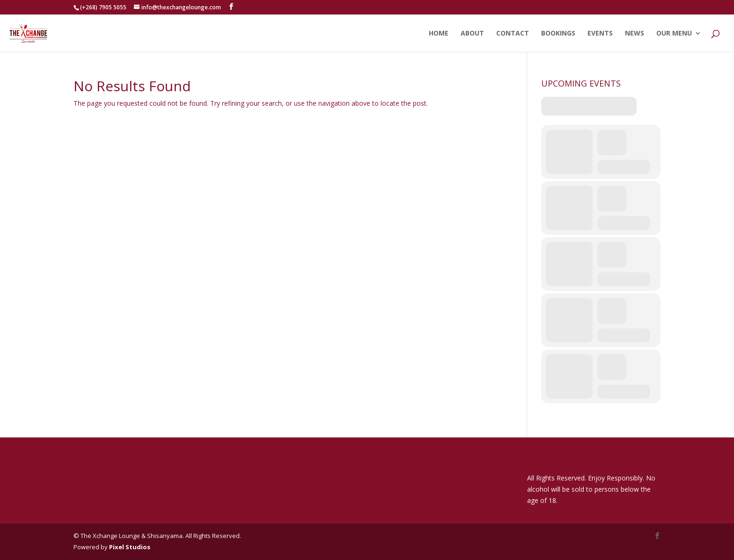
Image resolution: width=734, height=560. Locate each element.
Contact (513, 34)
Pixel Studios (130, 547)
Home (439, 34)
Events (600, 34)
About (472, 34)
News (635, 34)
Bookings (558, 34)
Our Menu (674, 34)
